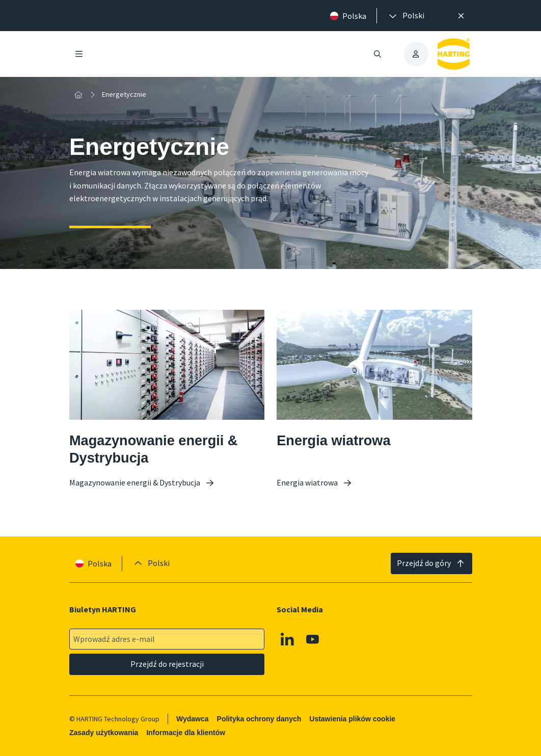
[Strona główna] (78, 95)
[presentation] (406, 16)
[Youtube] (313, 639)
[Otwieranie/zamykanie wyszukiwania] (377, 54)
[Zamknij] (462, 16)
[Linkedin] (287, 639)
